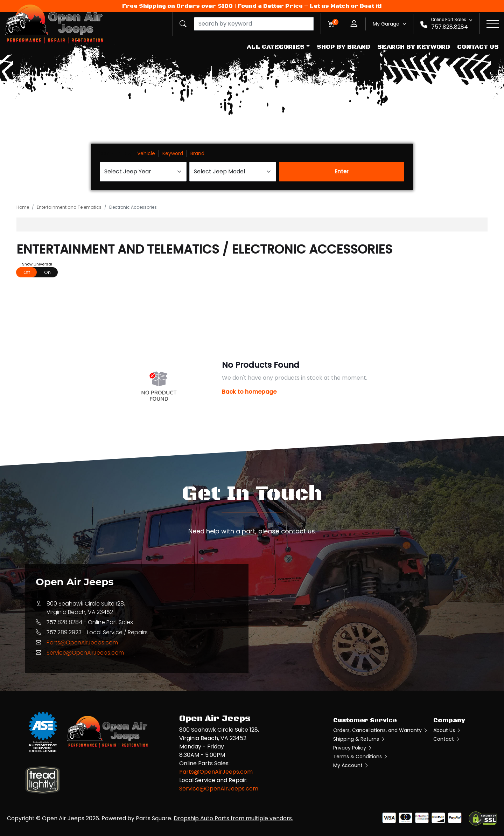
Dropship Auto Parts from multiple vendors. (233, 818)
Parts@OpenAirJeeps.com (82, 642)
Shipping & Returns (359, 739)
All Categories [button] (276, 47)
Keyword (173, 153)
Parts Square (153, 818)
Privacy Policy (353, 748)
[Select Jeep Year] (143, 172)
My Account (351, 765)
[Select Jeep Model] (233, 172)
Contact (447, 739)
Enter (342, 171)
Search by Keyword (414, 47)
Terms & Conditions (361, 756)
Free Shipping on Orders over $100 (177, 6)
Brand (197, 153)
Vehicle (146, 153)
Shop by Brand (344, 47)
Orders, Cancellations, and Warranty (381, 730)
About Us (447, 730)
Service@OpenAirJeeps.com (85, 653)
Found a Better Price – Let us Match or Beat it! (310, 6)
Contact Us (478, 47)
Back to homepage (249, 392)
